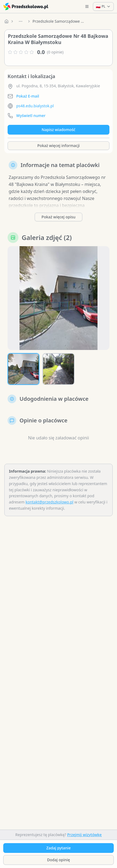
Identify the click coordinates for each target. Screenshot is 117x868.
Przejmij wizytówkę (84, 835)
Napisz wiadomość (58, 130)
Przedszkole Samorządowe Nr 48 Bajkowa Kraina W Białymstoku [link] (60, 21)
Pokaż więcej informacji (58, 146)
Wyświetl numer (31, 116)
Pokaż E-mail (28, 96)
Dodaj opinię (58, 860)
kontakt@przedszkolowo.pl (49, 502)
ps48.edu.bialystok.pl (35, 106)
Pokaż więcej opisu (58, 217)
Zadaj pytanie (58, 848)
